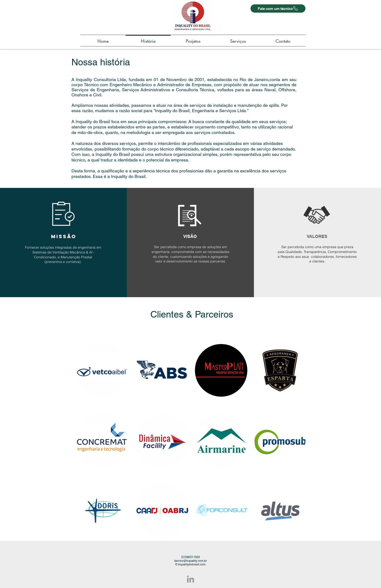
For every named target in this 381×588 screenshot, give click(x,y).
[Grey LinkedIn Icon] (190, 579)
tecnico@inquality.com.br (190, 561)
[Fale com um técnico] (278, 8)
